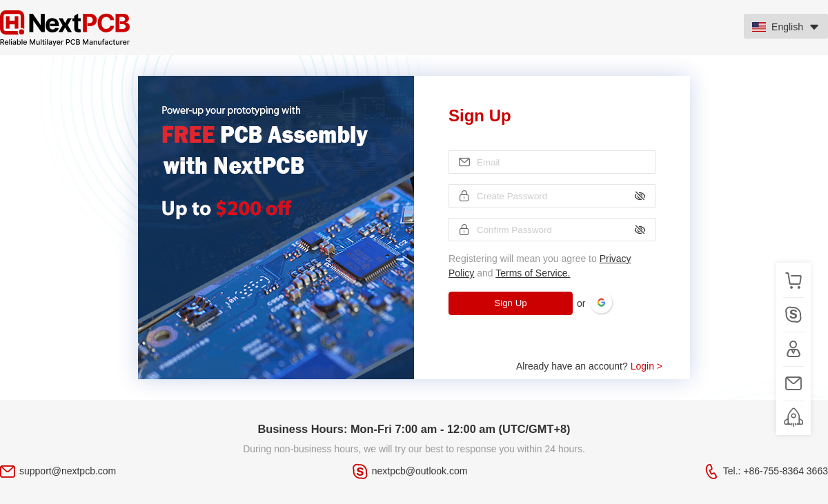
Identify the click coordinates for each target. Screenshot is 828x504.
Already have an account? (589, 366)
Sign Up (510, 303)
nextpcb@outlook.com (420, 471)
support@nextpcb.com (68, 471)
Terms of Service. (533, 273)
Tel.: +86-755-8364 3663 (776, 471)
